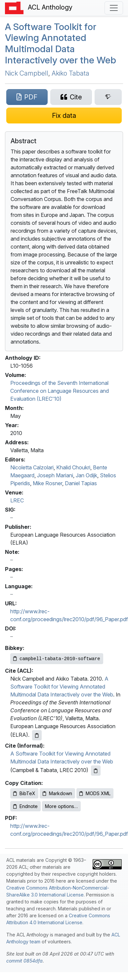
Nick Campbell (27, 73)
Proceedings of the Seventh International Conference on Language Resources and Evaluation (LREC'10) (60, 391)
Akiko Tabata (70, 73)
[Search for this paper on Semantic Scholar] (108, 97)
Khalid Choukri (73, 467)
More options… (61, 806)
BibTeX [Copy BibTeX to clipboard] (24, 793)
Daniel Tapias (81, 483)
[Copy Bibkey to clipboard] (57, 659)
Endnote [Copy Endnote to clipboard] (25, 806)
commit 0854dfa (24, 961)
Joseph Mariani (55, 475)
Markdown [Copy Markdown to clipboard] (57, 793)
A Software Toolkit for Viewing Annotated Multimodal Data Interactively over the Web (61, 43)
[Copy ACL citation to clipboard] (37, 735)
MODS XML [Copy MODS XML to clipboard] (95, 793)
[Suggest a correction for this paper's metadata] (64, 116)
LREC (17, 500)
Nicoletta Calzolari (32, 467)
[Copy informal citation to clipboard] (96, 771)
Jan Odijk (86, 475)
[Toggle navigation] (114, 8)
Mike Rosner (47, 483)
